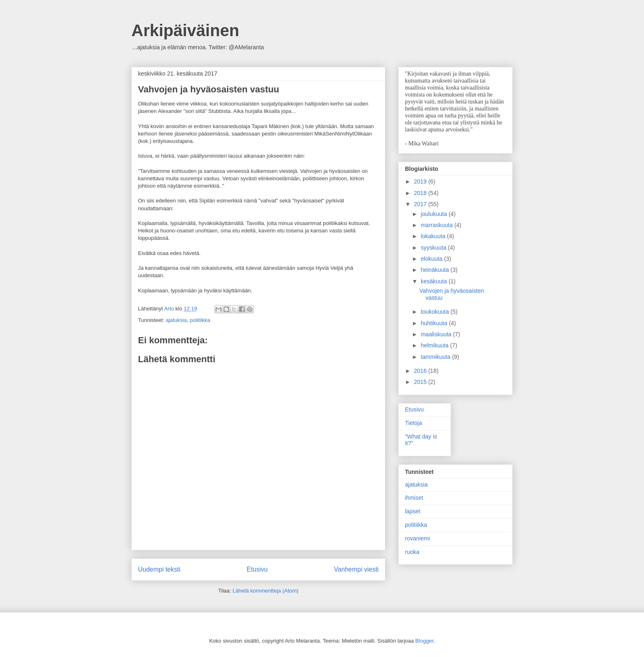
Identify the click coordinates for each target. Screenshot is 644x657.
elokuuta (432, 259)
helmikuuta (435, 345)
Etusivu (257, 569)
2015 (421, 382)
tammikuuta (436, 357)
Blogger (424, 641)
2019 (421, 181)
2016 (421, 371)
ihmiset (414, 498)
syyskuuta (434, 248)
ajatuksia (176, 320)
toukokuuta (435, 312)
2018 (421, 193)
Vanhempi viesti (356, 569)
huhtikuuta (435, 323)
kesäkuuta (435, 281)
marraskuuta (437, 225)
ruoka (412, 552)
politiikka (200, 320)
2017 (421, 204)
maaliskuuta (437, 334)
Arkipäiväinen (185, 30)
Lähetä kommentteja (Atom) (265, 591)
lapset (413, 511)
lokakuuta (434, 236)
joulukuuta (435, 214)
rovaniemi (417, 538)
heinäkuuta (435, 270)
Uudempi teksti (159, 569)
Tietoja (414, 423)
